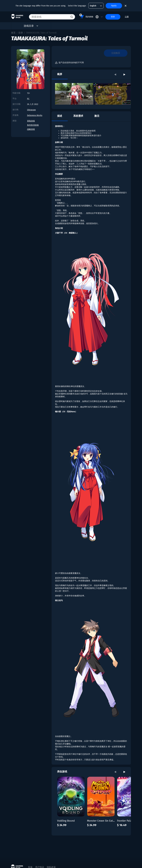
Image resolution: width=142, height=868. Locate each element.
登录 (113, 17)
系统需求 (78, 116)
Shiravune (31, 110)
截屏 (60, 74)
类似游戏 (62, 772)
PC (28, 99)
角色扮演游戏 (33, 125)
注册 (127, 17)
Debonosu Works (35, 115)
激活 (97, 116)
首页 (13, 33)
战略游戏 (31, 129)
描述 (60, 116)
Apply (114, 6)
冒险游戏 (31, 121)
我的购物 (86, 16)
